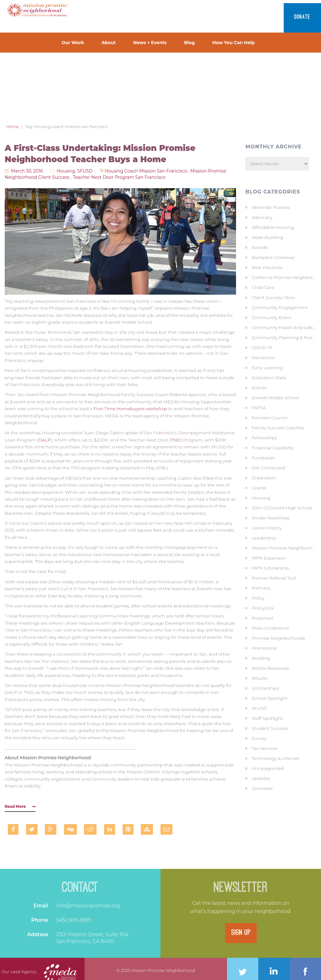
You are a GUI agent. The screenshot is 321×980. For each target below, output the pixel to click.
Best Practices (267, 267)
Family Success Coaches (278, 428)
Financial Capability (273, 448)
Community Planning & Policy (284, 338)
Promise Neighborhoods (278, 638)
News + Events (150, 43)
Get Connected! (269, 468)
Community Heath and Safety (284, 328)
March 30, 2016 (27, 171)
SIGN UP (241, 933)
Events (259, 388)
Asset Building (267, 237)
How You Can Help (233, 43)
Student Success (270, 728)
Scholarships (265, 688)
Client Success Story (273, 297)
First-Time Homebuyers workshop (130, 409)
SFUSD (85, 171)
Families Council (269, 418)
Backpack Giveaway (273, 257)
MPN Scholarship (270, 568)
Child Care (263, 287)
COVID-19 (262, 348)
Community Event (271, 317)
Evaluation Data (269, 378)
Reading (261, 658)
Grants (259, 488)
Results (260, 678)
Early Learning (267, 368)
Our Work (73, 43)
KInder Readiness (271, 518)
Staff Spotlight (267, 718)
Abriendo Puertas (271, 207)
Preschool (262, 618)
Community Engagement (280, 307)
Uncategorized (268, 768)
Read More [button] (20, 807)
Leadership (264, 538)
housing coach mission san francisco (146, 171)
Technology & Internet (276, 758)
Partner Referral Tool (274, 578)
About (109, 43)
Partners (261, 588)
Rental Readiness (270, 668)
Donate (302, 18)
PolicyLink (263, 608)
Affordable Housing (273, 227)
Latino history (267, 528)
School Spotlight (270, 698)
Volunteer (262, 788)
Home (13, 126)
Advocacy (262, 217)
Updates (261, 778)
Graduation (264, 478)
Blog (189, 43)
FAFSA (259, 408)
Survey (259, 738)
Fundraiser (263, 458)
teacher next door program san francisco (119, 177)
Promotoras (264, 648)
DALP (44, 440)
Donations (263, 358)
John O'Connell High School (282, 508)
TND (176, 440)
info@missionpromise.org (88, 906)
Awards (260, 247)
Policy (258, 598)
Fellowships (264, 438)
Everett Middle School (275, 398)
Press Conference (271, 628)
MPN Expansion (269, 558)
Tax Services (265, 748)
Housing (66, 171)
